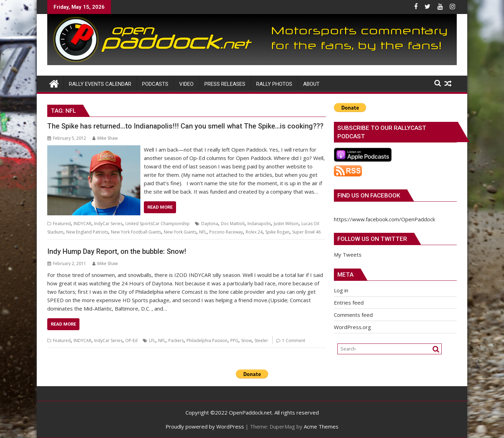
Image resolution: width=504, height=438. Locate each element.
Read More (160, 207)
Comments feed (353, 315)
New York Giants (180, 232)
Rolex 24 (254, 232)
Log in (341, 290)
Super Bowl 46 (306, 232)
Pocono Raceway (226, 232)
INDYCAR (82, 224)
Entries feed (349, 303)
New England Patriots (87, 232)
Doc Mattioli (233, 224)
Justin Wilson (286, 224)
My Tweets (348, 255)
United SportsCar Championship (157, 224)
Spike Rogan (277, 232)
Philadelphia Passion (207, 340)
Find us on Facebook (369, 195)
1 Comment (294, 340)
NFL (203, 232)
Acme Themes (321, 426)
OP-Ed (131, 340)
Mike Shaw (105, 138)
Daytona (210, 224)
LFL (152, 340)
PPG (234, 340)
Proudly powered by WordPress (205, 426)
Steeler (261, 340)
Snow (246, 340)
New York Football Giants (136, 232)
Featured (62, 224)
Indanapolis (259, 224)
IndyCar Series (108, 224)
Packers (176, 340)
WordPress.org (352, 327)
